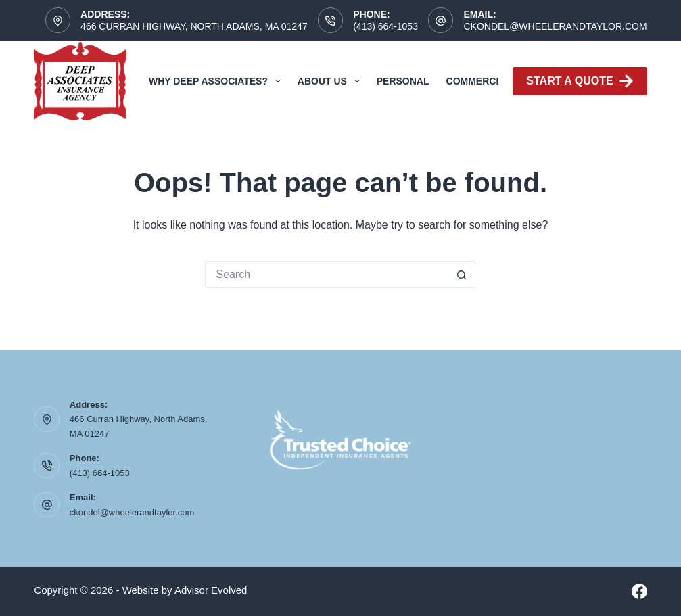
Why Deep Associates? (217, 81)
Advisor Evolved (211, 590)
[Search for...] (327, 275)
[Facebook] (639, 591)
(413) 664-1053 (385, 26)
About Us (331, 81)
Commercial (479, 81)
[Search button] (462, 275)
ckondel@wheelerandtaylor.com (555, 26)
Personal (403, 81)
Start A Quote (580, 81)
